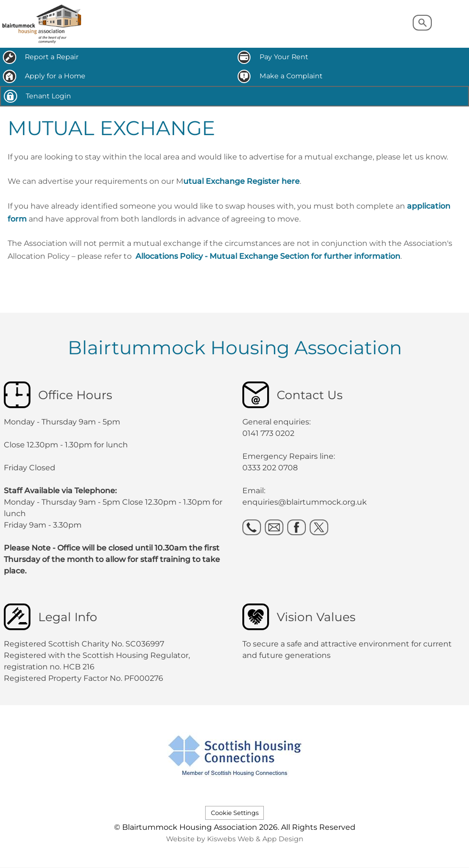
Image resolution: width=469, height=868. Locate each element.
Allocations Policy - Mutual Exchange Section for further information (268, 256)
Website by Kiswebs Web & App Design (235, 839)
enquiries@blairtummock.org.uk (306, 502)
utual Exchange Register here (241, 181)
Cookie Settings (235, 813)
